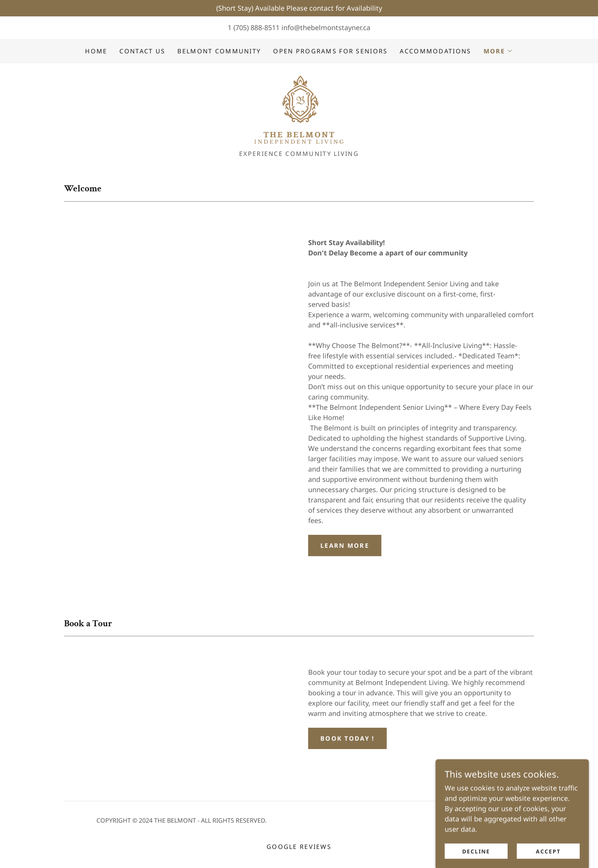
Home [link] (96, 51)
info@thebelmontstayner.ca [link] (326, 27)
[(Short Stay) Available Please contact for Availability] (299, 8)
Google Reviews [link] (299, 849)
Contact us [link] (142, 51)
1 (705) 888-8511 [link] (254, 27)
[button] (498, 51)
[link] (299, 110)
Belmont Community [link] (219, 51)
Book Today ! (347, 740)
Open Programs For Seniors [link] (330, 51)
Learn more (345, 547)
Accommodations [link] (435, 51)
